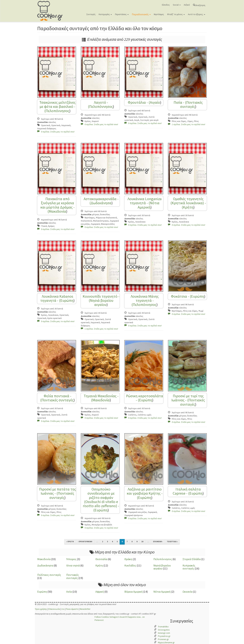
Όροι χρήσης (41, 609)
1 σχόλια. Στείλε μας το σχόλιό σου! (187, 124)
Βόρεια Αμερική (133, 592)
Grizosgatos (164, 630)
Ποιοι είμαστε (72, 609)
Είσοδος (166, 5)
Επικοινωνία (54, 609)
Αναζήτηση (200, 5)
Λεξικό (187, 5)
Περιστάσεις (122, 14)
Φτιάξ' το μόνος (176, 14)
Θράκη (128, 559)
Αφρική (100, 592)
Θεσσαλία (101, 559)
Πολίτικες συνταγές (49, 575)
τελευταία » (172, 541)
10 (142, 541)
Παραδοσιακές (141, 14)
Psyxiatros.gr (164, 636)
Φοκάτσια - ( (181, 296)
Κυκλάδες (130, 565)
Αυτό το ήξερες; (197, 14)
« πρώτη (70, 541)
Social (177, 5)
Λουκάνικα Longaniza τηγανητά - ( (145, 201)
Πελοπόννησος (57, 111)
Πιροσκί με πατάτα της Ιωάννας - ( (58, 491)
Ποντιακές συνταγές (191, 104)
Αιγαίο (155, 102)
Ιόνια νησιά (73, 565)
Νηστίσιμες (159, 14)
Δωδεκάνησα (101, 203)
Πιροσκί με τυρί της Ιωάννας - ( (188, 398)
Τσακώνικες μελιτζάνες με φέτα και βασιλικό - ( (57, 107)
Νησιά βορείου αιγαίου (102, 302)
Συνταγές (91, 14)
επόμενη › (158, 541)
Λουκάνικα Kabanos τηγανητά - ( (57, 298)
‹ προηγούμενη (85, 541)
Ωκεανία (187, 592)
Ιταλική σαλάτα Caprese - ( (187, 491)
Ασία (69, 592)
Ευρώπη (67, 300)
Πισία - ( (180, 102)
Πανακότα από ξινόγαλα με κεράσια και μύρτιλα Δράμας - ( (58, 205)
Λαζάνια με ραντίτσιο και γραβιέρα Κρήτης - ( (145, 493)
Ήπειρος (71, 559)
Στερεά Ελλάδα (192, 559)
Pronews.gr (163, 639)
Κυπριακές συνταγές (189, 567)
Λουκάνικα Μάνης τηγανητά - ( (145, 301)
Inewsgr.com (164, 633)
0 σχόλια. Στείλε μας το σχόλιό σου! (56, 132)
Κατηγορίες (105, 14)
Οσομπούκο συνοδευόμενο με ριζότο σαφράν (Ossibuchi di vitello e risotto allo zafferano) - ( (101, 500)
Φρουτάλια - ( (139, 102)
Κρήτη (188, 207)
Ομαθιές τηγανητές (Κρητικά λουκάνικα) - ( (188, 203)
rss (63, 609)
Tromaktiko (163, 627)
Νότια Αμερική (149, 205)
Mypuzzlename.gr (166, 642)
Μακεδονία (57, 211)
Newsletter (85, 609)
